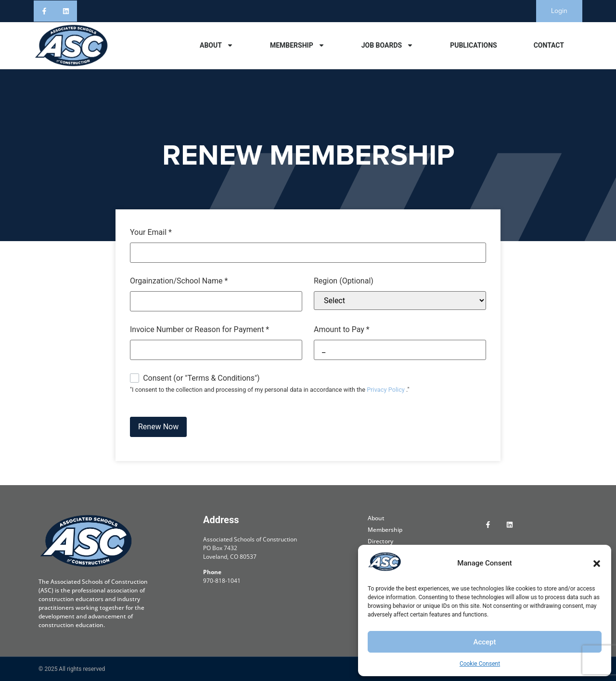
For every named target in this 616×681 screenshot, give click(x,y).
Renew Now (158, 427)
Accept (484, 642)
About (217, 45)
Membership (297, 45)
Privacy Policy (386, 390)
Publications (474, 45)
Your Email (151, 232)
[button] (597, 564)
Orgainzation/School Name (179, 281)
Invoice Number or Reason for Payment (199, 330)
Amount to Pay (342, 330)
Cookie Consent (480, 664)
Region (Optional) (344, 281)
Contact (549, 45)
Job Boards (387, 45)
